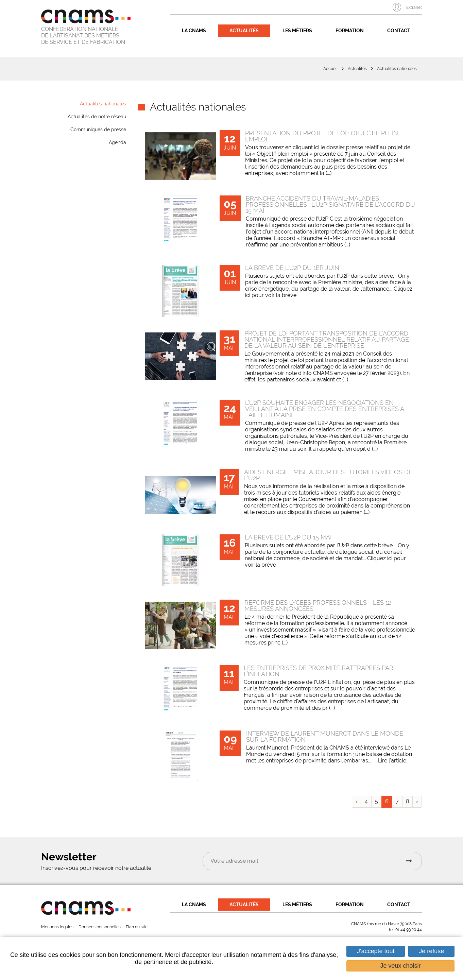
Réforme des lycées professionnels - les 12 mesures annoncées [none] (318, 606)
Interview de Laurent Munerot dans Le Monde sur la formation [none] (325, 736)
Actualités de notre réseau (97, 117)
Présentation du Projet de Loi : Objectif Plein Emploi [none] (322, 136)
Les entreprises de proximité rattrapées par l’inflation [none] (319, 671)
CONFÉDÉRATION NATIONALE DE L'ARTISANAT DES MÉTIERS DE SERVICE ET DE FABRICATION (83, 36)
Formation (350, 31)
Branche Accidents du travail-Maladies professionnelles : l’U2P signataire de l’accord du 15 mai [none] (330, 204)
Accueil (330, 69)
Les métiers (297, 31)
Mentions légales (57, 927)
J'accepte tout (376, 951)
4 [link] (366, 801)
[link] (280, 156)
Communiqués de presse (98, 130)
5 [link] (376, 801)
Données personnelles (100, 927)
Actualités (244, 31)
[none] (182, 156)
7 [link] (397, 801)
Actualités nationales (397, 69)
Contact (399, 31)
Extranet (414, 7)
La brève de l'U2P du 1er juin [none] (292, 268)
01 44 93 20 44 (409, 930)
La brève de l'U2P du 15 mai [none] (288, 537)
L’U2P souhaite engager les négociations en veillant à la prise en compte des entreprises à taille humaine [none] (324, 409)
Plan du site (137, 927)
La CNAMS (194, 31)
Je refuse (431, 951)
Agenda (117, 142)
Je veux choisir (401, 966)
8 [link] (407, 801)
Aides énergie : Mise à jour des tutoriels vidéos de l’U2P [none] (328, 475)
